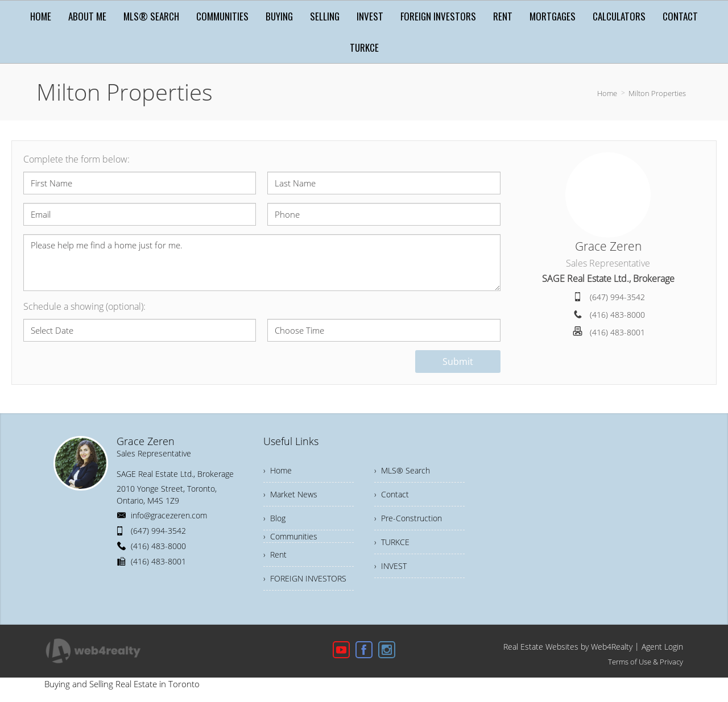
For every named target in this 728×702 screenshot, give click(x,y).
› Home (278, 470)
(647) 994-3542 (617, 297)
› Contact (392, 494)
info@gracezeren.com (169, 515)
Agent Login (662, 647)
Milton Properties (657, 93)
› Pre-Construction (408, 518)
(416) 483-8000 (617, 315)
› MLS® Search (402, 470)
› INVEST (390, 566)
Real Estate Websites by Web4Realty (568, 647)
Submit (458, 362)
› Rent (275, 554)
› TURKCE (392, 542)
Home (607, 93)
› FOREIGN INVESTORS (305, 578)
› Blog (274, 518)
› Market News (290, 494)
